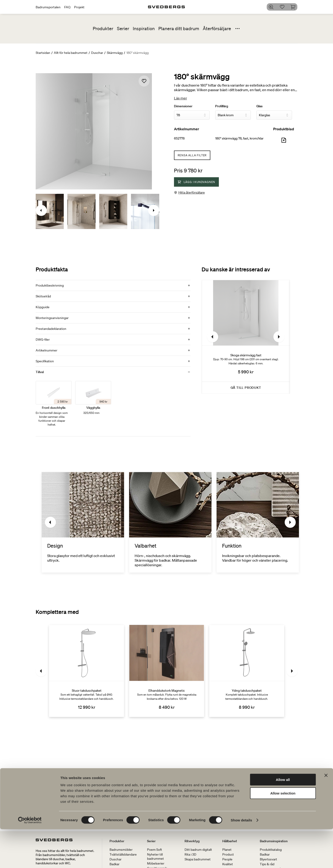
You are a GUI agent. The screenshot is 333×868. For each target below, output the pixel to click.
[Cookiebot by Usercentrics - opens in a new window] (30, 859)
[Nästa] (279, 337)
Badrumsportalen (48, 7)
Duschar (97, 53)
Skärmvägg (115, 53)
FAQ (67, 7)
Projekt (79, 7)
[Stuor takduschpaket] (87, 671)
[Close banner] (326, 814)
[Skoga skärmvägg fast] (246, 337)
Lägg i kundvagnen (197, 182)
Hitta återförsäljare (192, 192)
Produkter (103, 29)
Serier (123, 29)
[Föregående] (213, 337)
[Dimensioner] (192, 115)
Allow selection (283, 832)
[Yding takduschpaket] (247, 671)
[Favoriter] (284, 7)
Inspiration (144, 29)
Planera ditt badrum (179, 29)
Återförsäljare (217, 29)
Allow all (283, 818)
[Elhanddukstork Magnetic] (167, 671)
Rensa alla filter (192, 155)
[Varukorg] (295, 7)
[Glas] (274, 115)
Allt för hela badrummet (71, 53)
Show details (242, 859)
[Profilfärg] (233, 115)
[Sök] (272, 7)
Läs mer (181, 98)
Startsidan (43, 53)
